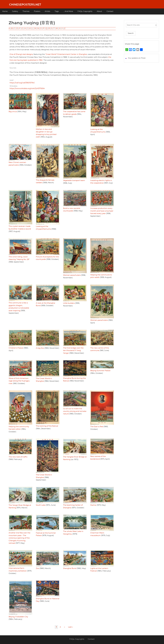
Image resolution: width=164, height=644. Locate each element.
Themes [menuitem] (26, 11)
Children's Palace (16, 348)
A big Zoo (40, 348)
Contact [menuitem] (110, 11)
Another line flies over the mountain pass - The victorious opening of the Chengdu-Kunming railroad (19, 538)
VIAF (12, 80)
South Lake (41, 505)
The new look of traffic (18, 457)
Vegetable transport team (74, 180)
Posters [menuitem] (37, 11)
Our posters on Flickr (137, 58)
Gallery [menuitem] (15, 11)
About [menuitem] (99, 11)
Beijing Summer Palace (100, 371)
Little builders (69, 303)
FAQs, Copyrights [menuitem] (85, 11)
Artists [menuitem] (47, 11)
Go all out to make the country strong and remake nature (75, 411)
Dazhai (93, 505)
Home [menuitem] (5, 11)
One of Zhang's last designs (21, 54)
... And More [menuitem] (68, 11)
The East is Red (97, 427)
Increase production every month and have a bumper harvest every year (102, 211)
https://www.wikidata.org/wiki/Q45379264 (27, 88)
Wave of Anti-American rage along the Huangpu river (19, 381)
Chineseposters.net (25, 5)
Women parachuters (72, 275)
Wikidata (13, 86)
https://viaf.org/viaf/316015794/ (22, 83)
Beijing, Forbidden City (18, 617)
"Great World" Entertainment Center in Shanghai (66, 54)
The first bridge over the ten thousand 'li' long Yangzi (73, 351)
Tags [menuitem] (57, 11)
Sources (13, 68)
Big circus (13, 112)
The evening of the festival (47, 426)
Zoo (37, 568)
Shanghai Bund (70, 568)
